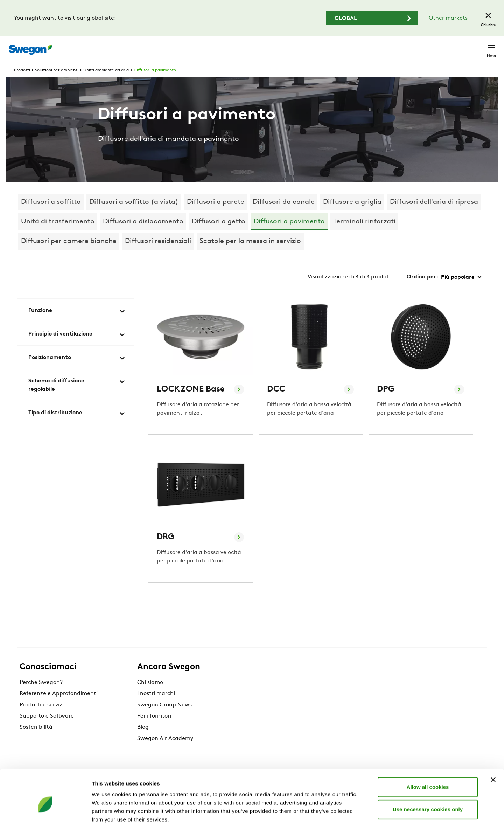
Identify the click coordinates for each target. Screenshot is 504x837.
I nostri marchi (156, 707)
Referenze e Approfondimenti (59, 707)
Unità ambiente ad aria (106, 83)
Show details (367, 823)
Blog (143, 740)
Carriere (409, 46)
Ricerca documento (363, 46)
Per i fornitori (154, 729)
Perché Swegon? (41, 696)
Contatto (478, 46)
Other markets (448, 18)
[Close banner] (493, 755)
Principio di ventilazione (77, 348)
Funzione (77, 324)
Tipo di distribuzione (77, 427)
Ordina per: (422, 290)
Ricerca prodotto (301, 46)
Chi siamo (150, 696)
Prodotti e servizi (42, 718)
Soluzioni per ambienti (57, 83)
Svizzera (442, 46)
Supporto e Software (47, 729)
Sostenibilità (36, 740)
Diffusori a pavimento (155, 83)
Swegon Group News (164, 718)
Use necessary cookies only (428, 785)
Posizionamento (77, 371)
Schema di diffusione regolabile (77, 398)
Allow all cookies (428, 762)
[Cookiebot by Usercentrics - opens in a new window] (45, 823)
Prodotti (22, 83)
